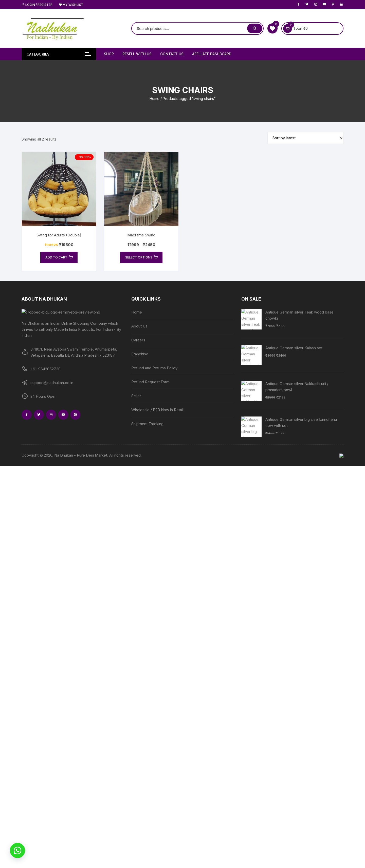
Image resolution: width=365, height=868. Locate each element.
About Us (139, 326)
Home (154, 99)
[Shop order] (305, 138)
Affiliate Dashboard (212, 54)
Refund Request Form (150, 382)
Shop (109, 54)
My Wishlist (71, 5)
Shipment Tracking (147, 424)
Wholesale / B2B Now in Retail (157, 410)
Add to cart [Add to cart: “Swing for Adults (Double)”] (59, 258)
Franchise (140, 354)
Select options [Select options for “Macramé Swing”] (141, 258)
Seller (136, 396)
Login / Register (37, 5)
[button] (18, 850)
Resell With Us (137, 54)
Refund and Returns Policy (154, 368)
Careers (138, 340)
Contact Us (172, 54)
